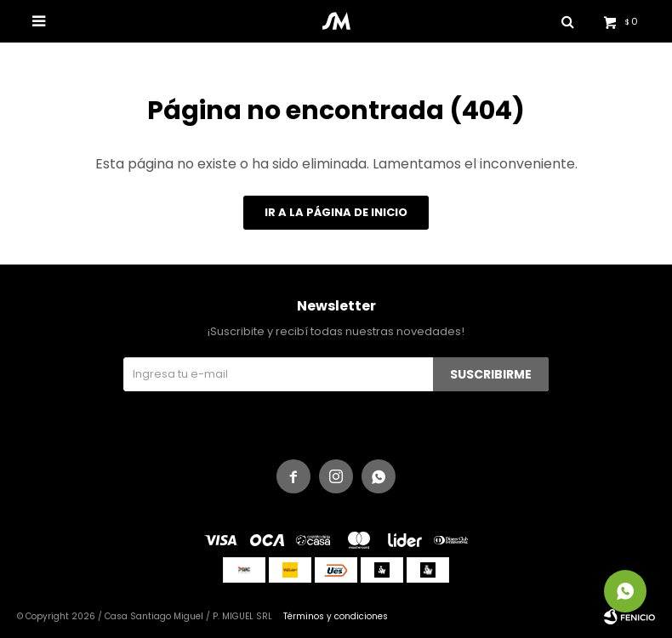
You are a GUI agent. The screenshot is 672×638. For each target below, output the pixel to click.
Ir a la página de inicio (336, 212)
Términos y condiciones (336, 616)
